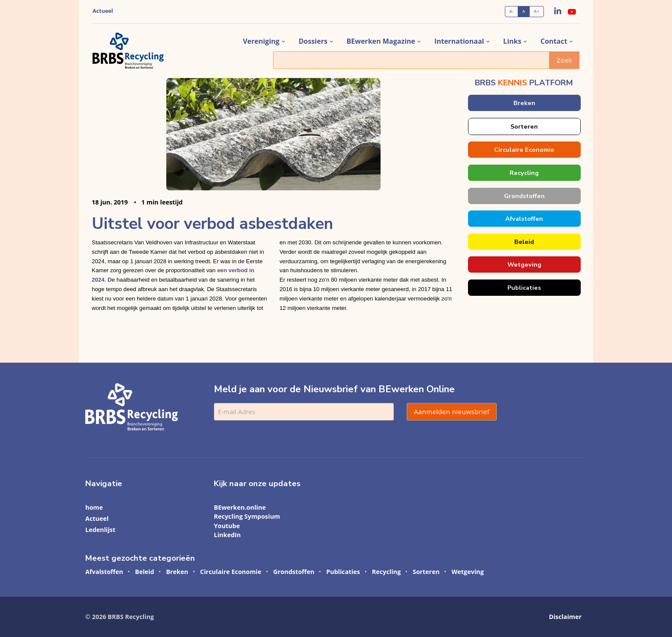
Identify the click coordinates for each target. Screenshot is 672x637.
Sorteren (524, 126)
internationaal (459, 41)
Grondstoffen (524, 196)
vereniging (261, 41)
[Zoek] (411, 60)
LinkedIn (227, 535)
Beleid (524, 242)
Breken (524, 103)
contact (554, 41)
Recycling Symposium (247, 516)
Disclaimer (565, 617)
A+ (537, 11)
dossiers (313, 41)
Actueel (103, 11)
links (512, 41)
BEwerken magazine (381, 41)
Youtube (227, 526)
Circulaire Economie (524, 150)
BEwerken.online (240, 507)
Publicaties (524, 288)
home (94, 507)
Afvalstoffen (524, 219)
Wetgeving (524, 264)
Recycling (524, 173)
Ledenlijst (100, 530)
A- (512, 11)
